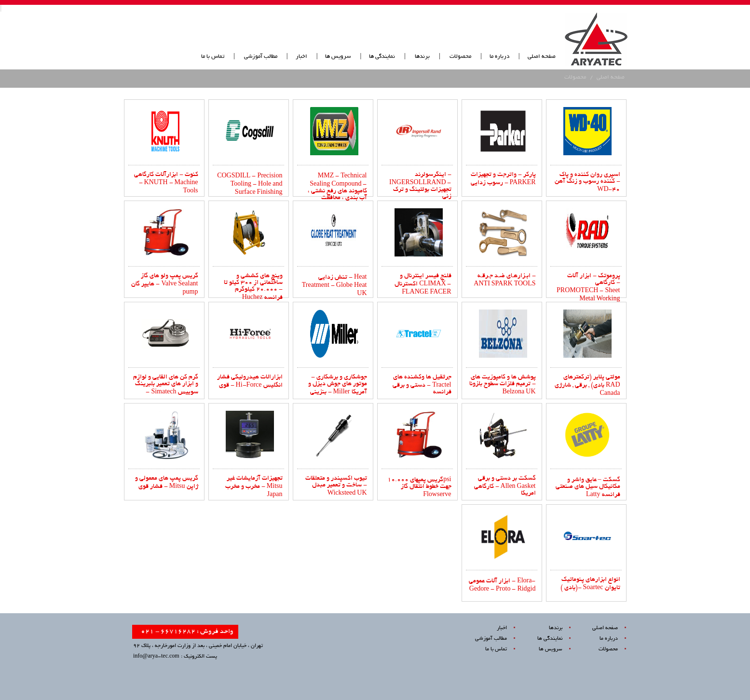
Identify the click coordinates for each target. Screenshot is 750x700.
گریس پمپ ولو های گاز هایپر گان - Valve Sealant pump (164, 284)
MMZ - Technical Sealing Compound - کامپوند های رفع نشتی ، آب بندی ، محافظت (337, 187)
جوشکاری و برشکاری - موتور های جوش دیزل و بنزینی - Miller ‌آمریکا (338, 385)
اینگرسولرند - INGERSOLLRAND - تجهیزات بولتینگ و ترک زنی (420, 186)
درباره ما (499, 57)
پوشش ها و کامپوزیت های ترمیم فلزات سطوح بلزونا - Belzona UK (503, 385)
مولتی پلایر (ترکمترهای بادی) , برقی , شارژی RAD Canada (587, 386)
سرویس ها (338, 57)
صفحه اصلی (542, 57)
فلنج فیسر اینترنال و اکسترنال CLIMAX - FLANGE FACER (423, 284)
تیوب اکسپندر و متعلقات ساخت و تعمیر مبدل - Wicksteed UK (336, 486)
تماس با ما (213, 57)
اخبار (301, 57)
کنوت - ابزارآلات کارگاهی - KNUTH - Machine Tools (166, 183)
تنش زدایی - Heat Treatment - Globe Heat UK (334, 286)
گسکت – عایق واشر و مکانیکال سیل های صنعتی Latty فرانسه (588, 488)
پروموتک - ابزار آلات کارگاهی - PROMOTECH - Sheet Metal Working (588, 288)
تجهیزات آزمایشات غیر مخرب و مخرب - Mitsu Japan (254, 487)
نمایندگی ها (382, 57)
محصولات (460, 57)
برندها (422, 57)
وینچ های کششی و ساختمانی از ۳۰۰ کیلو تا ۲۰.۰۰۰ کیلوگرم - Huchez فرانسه (253, 287)
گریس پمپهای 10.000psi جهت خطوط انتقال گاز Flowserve (419, 488)
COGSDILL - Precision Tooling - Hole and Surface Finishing (250, 185)
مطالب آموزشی (260, 57)
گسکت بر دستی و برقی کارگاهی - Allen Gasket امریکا (505, 486)
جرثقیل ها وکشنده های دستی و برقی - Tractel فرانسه (422, 385)
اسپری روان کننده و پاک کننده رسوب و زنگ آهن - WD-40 (587, 182)
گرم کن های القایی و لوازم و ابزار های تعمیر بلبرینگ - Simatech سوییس (166, 385)
